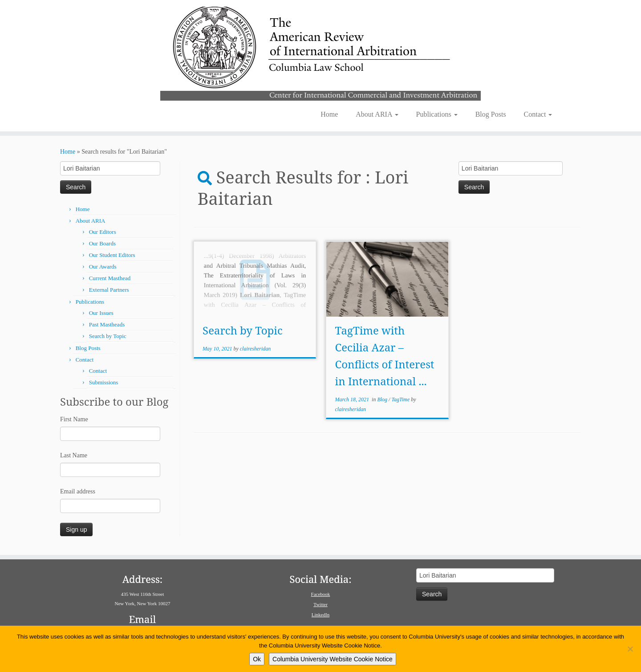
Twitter (320, 604)
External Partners (109, 290)
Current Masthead (110, 278)
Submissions (104, 382)
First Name (74, 419)
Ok (257, 659)
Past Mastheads (107, 324)
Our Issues (101, 313)
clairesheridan (256, 349)
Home (329, 114)
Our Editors (103, 232)
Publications (437, 114)
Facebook (321, 594)
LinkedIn (320, 615)
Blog (383, 399)
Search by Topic (108, 336)
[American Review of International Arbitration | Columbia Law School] (320, 53)
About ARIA (377, 114)
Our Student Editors (112, 255)
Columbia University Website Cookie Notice (333, 659)
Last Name (74, 455)
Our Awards (103, 267)
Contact (538, 114)
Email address (78, 491)
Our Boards (102, 243)
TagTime (401, 399)
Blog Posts (491, 114)
